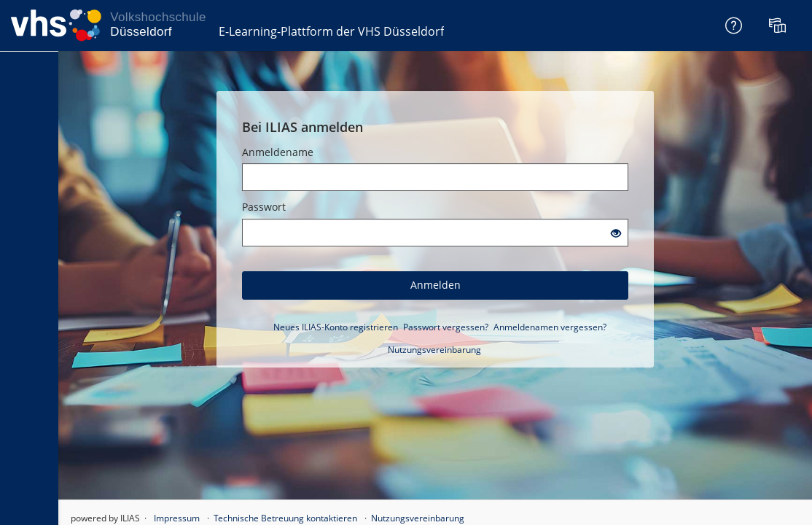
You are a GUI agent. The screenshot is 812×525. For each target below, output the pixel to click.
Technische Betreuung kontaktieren (285, 518)
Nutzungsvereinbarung (434, 350)
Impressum (177, 518)
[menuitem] (779, 26)
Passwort (264, 207)
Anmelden (436, 285)
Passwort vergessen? (446, 327)
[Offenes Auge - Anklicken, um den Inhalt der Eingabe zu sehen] (616, 234)
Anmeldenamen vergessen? (550, 327)
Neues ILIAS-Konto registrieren (336, 327)
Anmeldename (278, 152)
